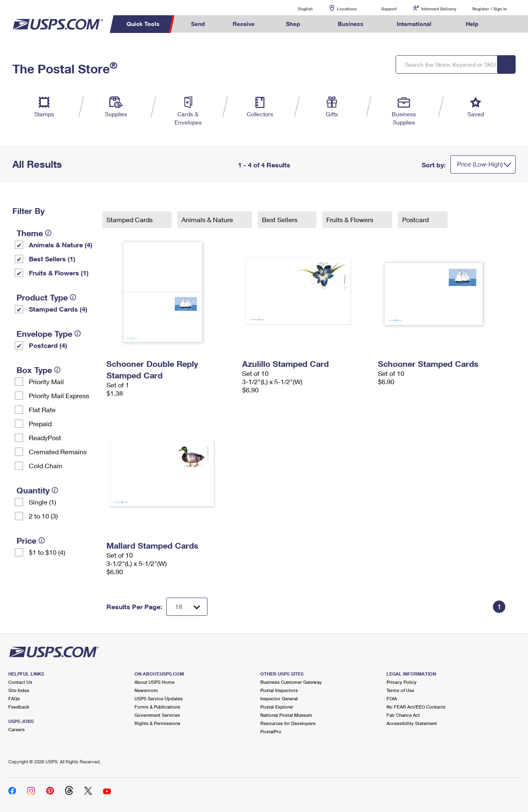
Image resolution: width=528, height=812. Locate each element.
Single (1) (42, 502)
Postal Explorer (277, 707)
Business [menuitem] (351, 24)
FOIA (392, 698)
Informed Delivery (439, 9)
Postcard (416, 219)
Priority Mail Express (59, 395)
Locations (347, 9)
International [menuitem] (414, 24)
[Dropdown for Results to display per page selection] (187, 607)
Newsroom (146, 690)
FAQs (14, 698)
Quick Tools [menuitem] (143, 24)
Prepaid (40, 424)
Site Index (19, 690)
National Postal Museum (286, 715)
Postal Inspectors (279, 690)
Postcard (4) (48, 345)
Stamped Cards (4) (58, 309)
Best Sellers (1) (52, 259)
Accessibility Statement (412, 723)
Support (389, 9)
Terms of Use (400, 690)
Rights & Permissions (157, 723)
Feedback (19, 707)
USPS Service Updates (159, 698)
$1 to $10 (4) (47, 552)
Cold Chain (46, 466)
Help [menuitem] (472, 24)
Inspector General (279, 698)
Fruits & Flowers (351, 219)
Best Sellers (280, 219)
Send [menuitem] (198, 24)
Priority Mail (46, 381)
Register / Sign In (490, 9)
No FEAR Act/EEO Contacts (416, 707)
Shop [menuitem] (293, 24)
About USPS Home (154, 682)
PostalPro (271, 731)
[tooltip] (48, 233)
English (297, 8)
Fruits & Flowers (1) (59, 273)
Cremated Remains (58, 452)
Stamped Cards (130, 219)
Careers (16, 729)
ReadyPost (45, 438)
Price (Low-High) (480, 164)
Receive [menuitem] (244, 24)
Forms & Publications (157, 707)
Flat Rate (42, 410)
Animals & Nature (208, 219)
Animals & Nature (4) (61, 245)
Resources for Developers (288, 723)
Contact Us (20, 682)
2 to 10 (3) (43, 516)
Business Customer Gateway (291, 682)
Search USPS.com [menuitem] (508, 24)
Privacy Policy (402, 682)
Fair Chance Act (403, 715)
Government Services (157, 715)
